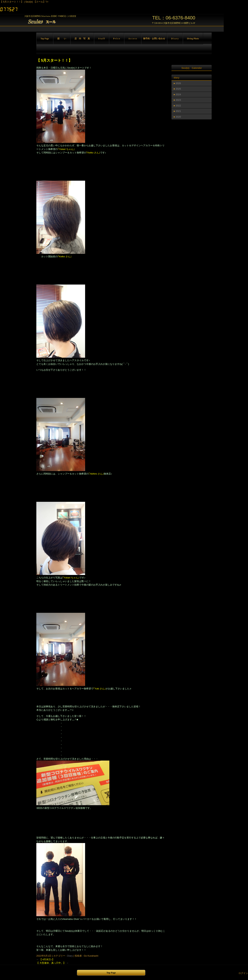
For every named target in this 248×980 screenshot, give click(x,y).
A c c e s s (133, 39)
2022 (178, 106)
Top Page (45, 39)
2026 (178, 83)
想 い (62, 39)
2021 (178, 111)
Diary (70, 956)
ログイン (243, 973)
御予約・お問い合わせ (154, 39)
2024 (178, 94)
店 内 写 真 (82, 39)
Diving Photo (193, 39)
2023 (178, 100)
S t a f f (102, 39)
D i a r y (175, 39)
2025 (178, 89)
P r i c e (117, 39)
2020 (178, 117)
